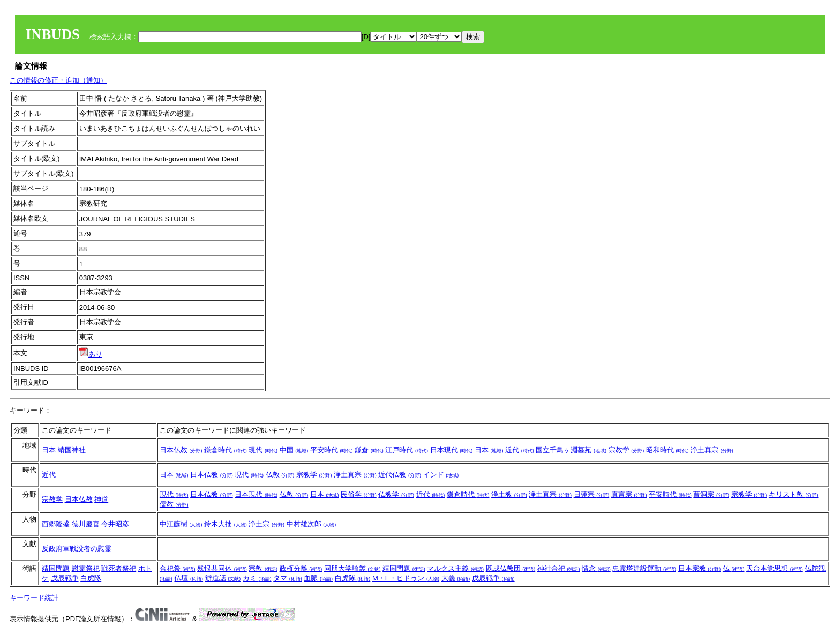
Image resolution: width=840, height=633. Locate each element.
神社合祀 (559, 568)
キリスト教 (794, 494)
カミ (257, 578)
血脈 (318, 578)
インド (441, 475)
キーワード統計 (34, 598)
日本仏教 (181, 450)
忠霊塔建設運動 (644, 568)
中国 (294, 450)
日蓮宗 (592, 494)
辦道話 (223, 578)
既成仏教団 (511, 568)
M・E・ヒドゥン (406, 578)
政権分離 (301, 568)
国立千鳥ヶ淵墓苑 (571, 450)
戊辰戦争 (65, 578)
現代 (263, 450)
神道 (101, 499)
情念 (596, 568)
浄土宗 (267, 524)
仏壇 (189, 578)
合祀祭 (178, 568)
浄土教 (509, 494)
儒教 (174, 504)
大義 (456, 578)
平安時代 (332, 450)
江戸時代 (407, 450)
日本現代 (452, 450)
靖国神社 (72, 450)
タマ (288, 578)
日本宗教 (700, 568)
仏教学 (396, 494)
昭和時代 (667, 450)
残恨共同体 (222, 568)
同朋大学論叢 (352, 568)
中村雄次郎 (312, 524)
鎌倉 (369, 450)
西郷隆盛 (56, 524)
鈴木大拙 (226, 524)
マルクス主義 (455, 568)
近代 (520, 450)
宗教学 (627, 450)
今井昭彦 (115, 524)
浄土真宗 (712, 450)
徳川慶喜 (86, 524)
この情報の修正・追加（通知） (58, 80)
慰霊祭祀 (86, 568)
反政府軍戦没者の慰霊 (77, 549)
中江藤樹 (181, 524)
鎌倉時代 (226, 450)
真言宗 (629, 494)
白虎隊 (91, 578)
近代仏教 (400, 475)
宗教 (263, 568)
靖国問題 (56, 568)
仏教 (280, 475)
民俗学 (359, 494)
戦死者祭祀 (119, 568)
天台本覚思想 (775, 568)
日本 (49, 450)
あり (91, 354)
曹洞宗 (711, 494)
